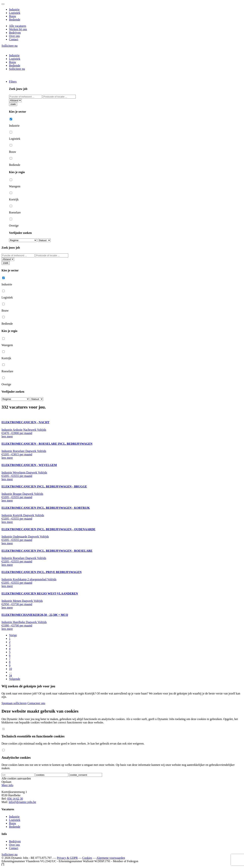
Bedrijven (15, 33)
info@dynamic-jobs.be (22, 802)
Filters (13, 82)
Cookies (87, 858)
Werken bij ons (18, 29)
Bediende (15, 20)
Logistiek (15, 13)
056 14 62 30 (15, 799)
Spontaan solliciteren (14, 703)
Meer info (7, 785)
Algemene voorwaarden (111, 858)
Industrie (14, 9)
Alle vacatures (18, 26)
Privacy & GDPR (67, 858)
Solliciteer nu (10, 46)
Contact (14, 39)
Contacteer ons (36, 703)
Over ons (14, 36)
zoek (13, 104)
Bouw (12, 16)
